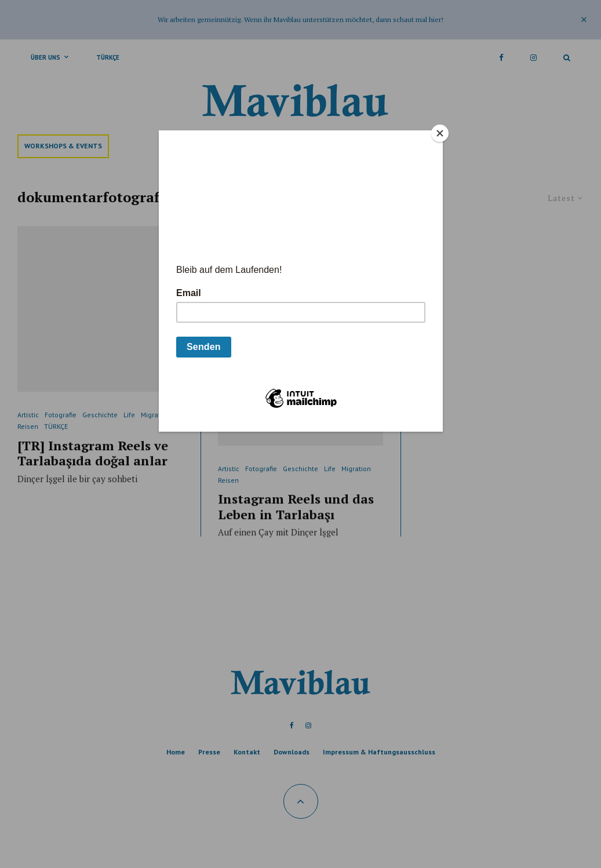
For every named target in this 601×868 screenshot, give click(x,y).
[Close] (440, 133)
